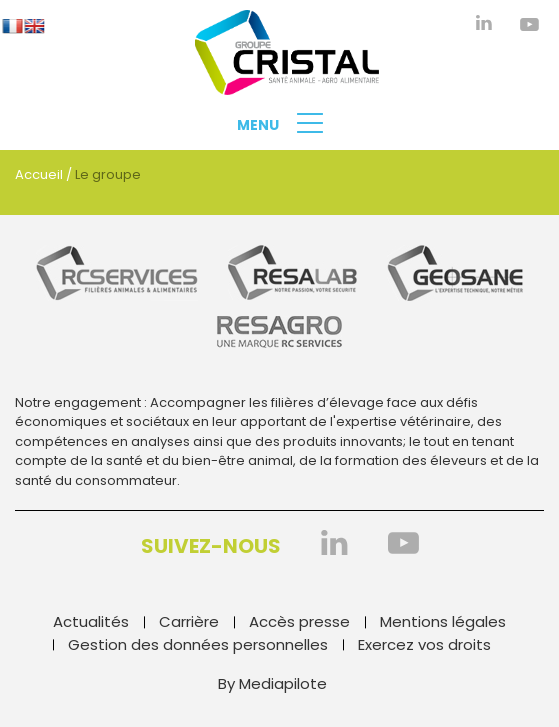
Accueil (39, 174)
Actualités (91, 621)
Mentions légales (443, 621)
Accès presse (299, 621)
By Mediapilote (272, 683)
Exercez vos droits (424, 644)
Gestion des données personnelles (198, 644)
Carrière (189, 621)
